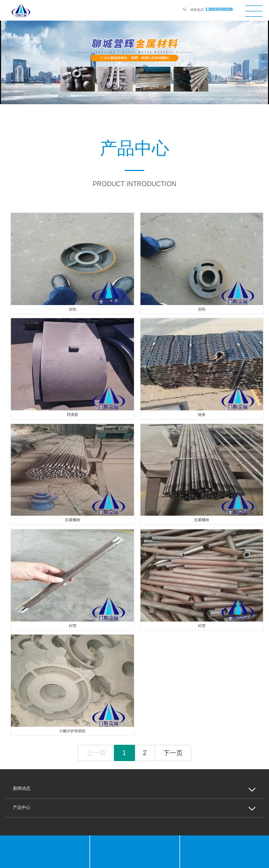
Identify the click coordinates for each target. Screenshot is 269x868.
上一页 (96, 753)
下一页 (173, 753)
